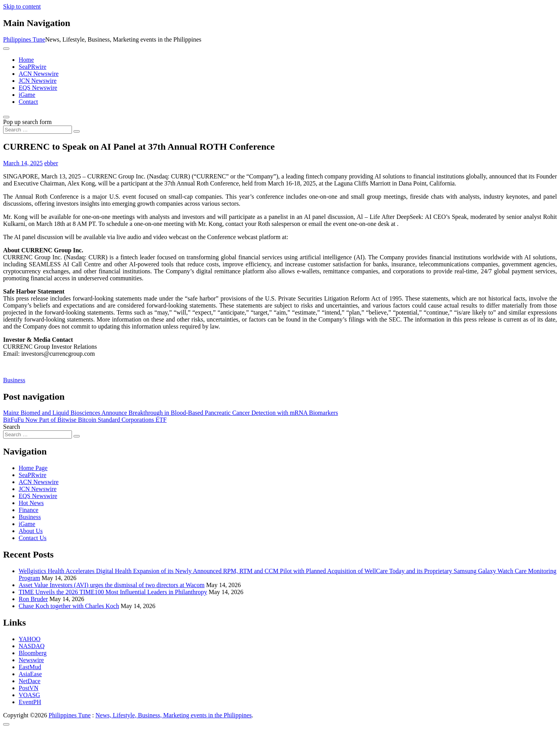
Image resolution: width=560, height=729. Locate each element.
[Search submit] (77, 131)
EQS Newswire (38, 88)
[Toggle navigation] (6, 49)
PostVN (29, 688)
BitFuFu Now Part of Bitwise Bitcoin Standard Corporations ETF (85, 420)
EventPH (30, 702)
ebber (51, 163)
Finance (29, 510)
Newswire (31, 660)
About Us (31, 531)
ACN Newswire (39, 74)
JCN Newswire (38, 81)
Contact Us (33, 538)
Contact (28, 102)
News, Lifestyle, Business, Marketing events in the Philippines (174, 715)
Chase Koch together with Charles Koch (69, 606)
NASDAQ (32, 646)
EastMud (30, 667)
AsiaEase (30, 674)
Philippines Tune (24, 39)
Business (14, 380)
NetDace (30, 681)
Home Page (33, 468)
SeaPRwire (32, 67)
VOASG (29, 695)
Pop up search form (27, 122)
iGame (27, 95)
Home (26, 60)
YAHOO (30, 639)
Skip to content (22, 6)
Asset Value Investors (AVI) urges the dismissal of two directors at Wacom (112, 585)
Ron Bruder (33, 599)
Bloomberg (33, 653)
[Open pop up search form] (6, 117)
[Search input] (38, 130)
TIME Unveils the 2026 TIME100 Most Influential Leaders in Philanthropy (113, 592)
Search (12, 427)
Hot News (31, 503)
